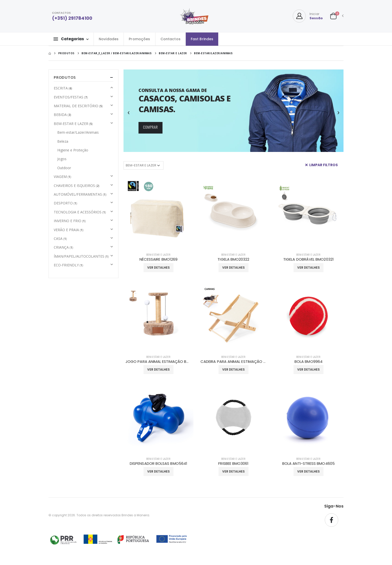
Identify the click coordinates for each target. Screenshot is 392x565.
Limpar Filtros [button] (321, 165)
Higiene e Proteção (73, 150)
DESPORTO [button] (65, 203)
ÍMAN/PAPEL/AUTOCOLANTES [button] (81, 256)
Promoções (139, 39)
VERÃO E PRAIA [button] (68, 230)
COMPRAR (150, 127)
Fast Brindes (202, 39)
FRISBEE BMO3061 (233, 464)
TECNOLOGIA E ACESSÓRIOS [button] (80, 212)
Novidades (109, 39)
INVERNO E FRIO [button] (70, 221)
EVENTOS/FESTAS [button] (71, 97)
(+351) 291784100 (72, 18)
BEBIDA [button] (62, 115)
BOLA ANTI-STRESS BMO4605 (308, 464)
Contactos (170, 39)
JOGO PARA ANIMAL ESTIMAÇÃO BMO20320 (158, 362)
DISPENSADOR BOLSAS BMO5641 (158, 464)
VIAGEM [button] (62, 177)
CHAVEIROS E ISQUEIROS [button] (76, 186)
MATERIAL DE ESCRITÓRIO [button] (78, 106)
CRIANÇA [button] (63, 247)
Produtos (66, 53)
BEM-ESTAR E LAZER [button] (73, 124)
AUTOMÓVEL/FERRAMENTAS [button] (80, 194)
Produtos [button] (65, 77)
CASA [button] (60, 239)
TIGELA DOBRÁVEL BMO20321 (308, 259)
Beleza (63, 141)
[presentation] (129, 112)
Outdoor (64, 168)
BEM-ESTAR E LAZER (158, 255)
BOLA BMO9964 (308, 362)
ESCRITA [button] (63, 88)
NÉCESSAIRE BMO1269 (158, 259)
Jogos (62, 159)
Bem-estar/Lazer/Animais (78, 132)
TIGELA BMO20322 (233, 259)
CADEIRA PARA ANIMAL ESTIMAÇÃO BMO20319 (233, 362)
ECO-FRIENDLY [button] (68, 265)
